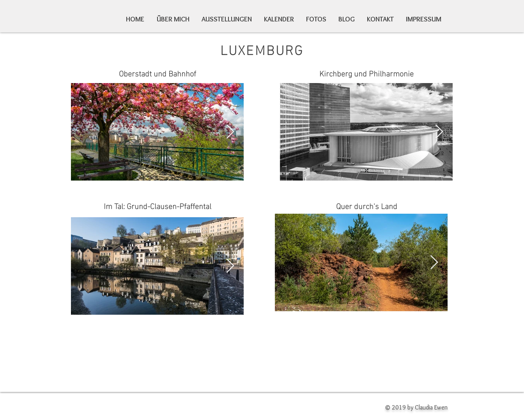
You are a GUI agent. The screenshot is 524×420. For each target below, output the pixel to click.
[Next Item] (230, 132)
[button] (316, 19)
